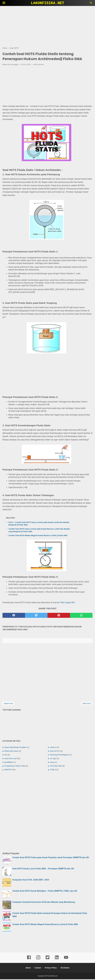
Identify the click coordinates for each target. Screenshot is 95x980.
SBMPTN (8, 770)
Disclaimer (66, 968)
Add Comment (39, 65)
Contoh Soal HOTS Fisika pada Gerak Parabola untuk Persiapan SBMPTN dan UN (51, 858)
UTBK (52, 770)
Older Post (87, 704)
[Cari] (91, 4)
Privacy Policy (51, 968)
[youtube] (66, 960)
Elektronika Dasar (11, 752)
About (27, 968)
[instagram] (38, 960)
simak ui (53, 748)
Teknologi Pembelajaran (59, 755)
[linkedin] (57, 960)
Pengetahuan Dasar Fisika (15, 767)
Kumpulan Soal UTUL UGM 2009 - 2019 (31, 881)
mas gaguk (14, 65)
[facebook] (14, 616)
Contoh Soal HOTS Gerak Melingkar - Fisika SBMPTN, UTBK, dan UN (45, 892)
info (6, 755)
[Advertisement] (47, 26)
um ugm (53, 759)
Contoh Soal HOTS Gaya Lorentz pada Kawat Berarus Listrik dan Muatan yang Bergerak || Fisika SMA (39, 531)
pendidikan (9, 763)
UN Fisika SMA (56, 767)
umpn (52, 763)
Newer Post (8, 704)
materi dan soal (10, 759)
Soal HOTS (54, 752)
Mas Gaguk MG (68, 603)
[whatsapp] (81, 616)
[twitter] (36, 616)
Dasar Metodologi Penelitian (15, 748)
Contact (37, 968)
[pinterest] (59, 616)
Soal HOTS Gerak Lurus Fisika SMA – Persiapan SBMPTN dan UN (43, 869)
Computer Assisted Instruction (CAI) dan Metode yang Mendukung (44, 903)
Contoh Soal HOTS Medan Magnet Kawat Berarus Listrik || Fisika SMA (38, 536)
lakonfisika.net (47, 3)
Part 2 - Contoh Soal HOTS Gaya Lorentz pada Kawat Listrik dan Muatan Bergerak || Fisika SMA (39, 524)
